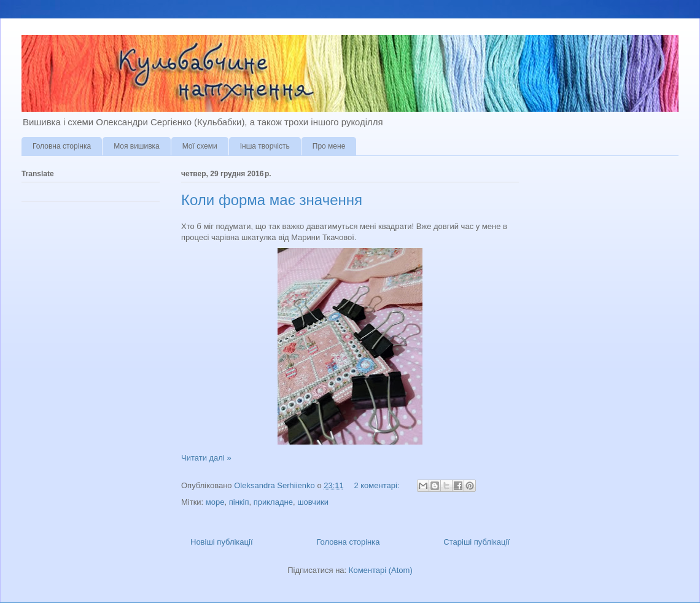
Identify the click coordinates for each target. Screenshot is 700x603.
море (215, 502)
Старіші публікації (476, 542)
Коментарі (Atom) (381, 570)
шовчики (313, 502)
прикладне (273, 502)
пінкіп (239, 502)
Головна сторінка (62, 146)
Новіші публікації (222, 542)
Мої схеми (200, 146)
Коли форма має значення (272, 200)
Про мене (329, 146)
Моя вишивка (137, 146)
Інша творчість (265, 146)
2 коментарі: (378, 485)
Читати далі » (206, 458)
